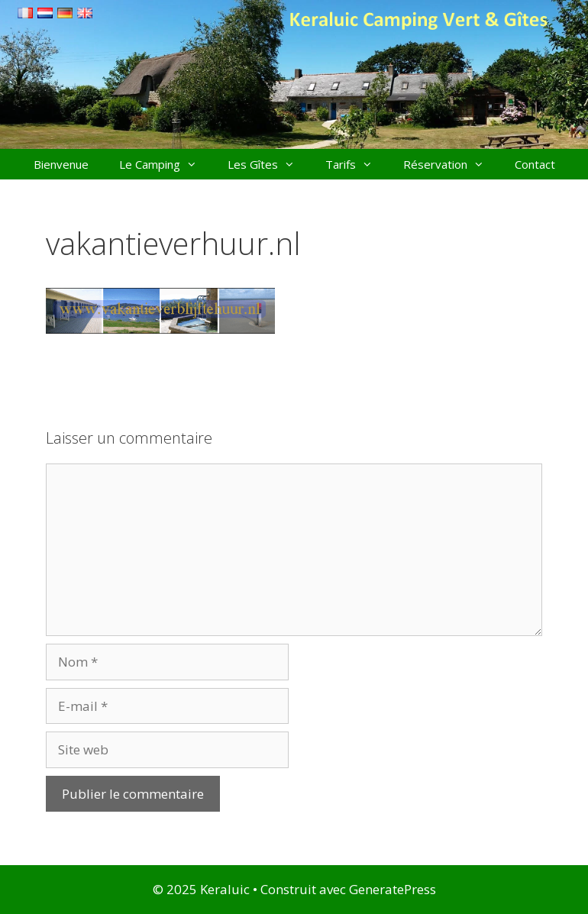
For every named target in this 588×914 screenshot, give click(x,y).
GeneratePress (393, 889)
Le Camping (166, 164)
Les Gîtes (269, 164)
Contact (535, 164)
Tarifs (357, 164)
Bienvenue (61, 164)
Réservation (451, 164)
